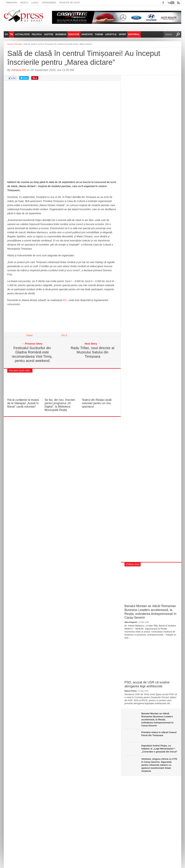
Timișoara (11, 3)
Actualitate (22, 34)
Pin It (64, 335)
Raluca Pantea (130, 691)
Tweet (29, 335)
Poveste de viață (70, 3)
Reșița (24, 3)
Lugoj (35, 3)
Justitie (49, 34)
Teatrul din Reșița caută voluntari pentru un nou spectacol (97, 403)
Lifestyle (111, 34)
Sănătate (87, 34)
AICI (65, 300)
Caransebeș (49, 3)
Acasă (10, 44)
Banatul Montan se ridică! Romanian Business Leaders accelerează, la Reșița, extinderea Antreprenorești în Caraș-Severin (150, 612)
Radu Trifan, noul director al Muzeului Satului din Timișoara (92, 352)
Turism (99, 34)
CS (6, 34)
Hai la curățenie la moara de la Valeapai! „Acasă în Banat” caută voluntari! (23, 403)
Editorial (134, 34)
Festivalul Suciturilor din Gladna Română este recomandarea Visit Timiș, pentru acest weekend (32, 354)
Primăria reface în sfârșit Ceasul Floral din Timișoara (159, 734)
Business (61, 34)
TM (11, 34)
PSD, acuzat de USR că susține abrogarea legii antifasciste (147, 684)
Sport (122, 34)
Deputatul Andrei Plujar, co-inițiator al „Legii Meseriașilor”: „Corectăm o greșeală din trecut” (159, 749)
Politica (37, 34)
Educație (74, 34)
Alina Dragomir (131, 622)
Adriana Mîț (19, 70)
